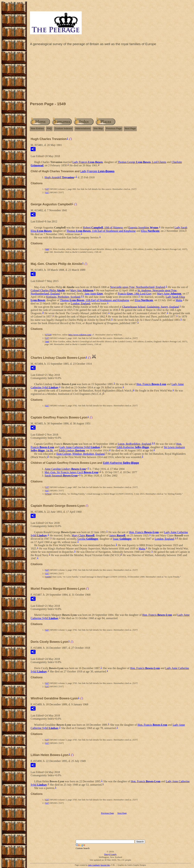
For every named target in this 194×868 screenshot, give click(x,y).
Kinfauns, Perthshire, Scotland (63, 297)
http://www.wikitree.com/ (80, 335)
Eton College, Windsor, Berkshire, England (81, 454)
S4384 (48, 577)
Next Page (130, 128)
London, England (81, 303)
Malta (179, 300)
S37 (47, 189)
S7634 (48, 494)
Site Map (98, 128)
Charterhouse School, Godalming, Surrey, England (150, 307)
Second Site (105, 865)
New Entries (37, 128)
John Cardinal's (94, 865)
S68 (47, 249)
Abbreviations (83, 128)
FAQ (49, 128)
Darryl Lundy (110, 854)
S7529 (48, 335)
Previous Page (114, 128)
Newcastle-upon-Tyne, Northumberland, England (138, 287)
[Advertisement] (110, 75)
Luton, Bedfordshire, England (134, 444)
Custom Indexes (63, 128)
